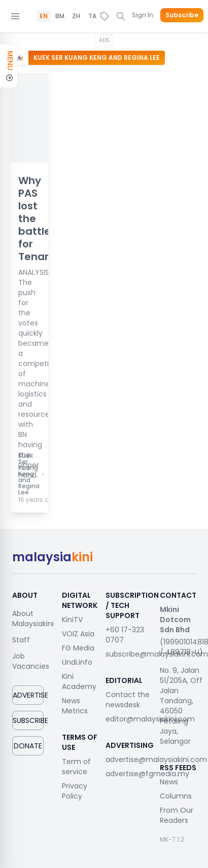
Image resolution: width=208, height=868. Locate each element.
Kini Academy (79, 681)
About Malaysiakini (33, 619)
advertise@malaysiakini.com (156, 759)
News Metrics (75, 706)
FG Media (78, 648)
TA (92, 16)
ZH (76, 16)
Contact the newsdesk (128, 700)
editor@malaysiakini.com (150, 719)
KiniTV (72, 620)
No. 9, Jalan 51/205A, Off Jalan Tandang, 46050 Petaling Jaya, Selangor (181, 706)
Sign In (143, 15)
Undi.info (77, 662)
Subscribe (182, 15)
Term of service (76, 767)
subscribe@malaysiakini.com (157, 654)
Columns (176, 796)
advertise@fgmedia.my (147, 774)
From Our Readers (177, 815)
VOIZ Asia (78, 634)
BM (60, 16)
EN (44, 16)
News (169, 782)
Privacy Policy (75, 791)
